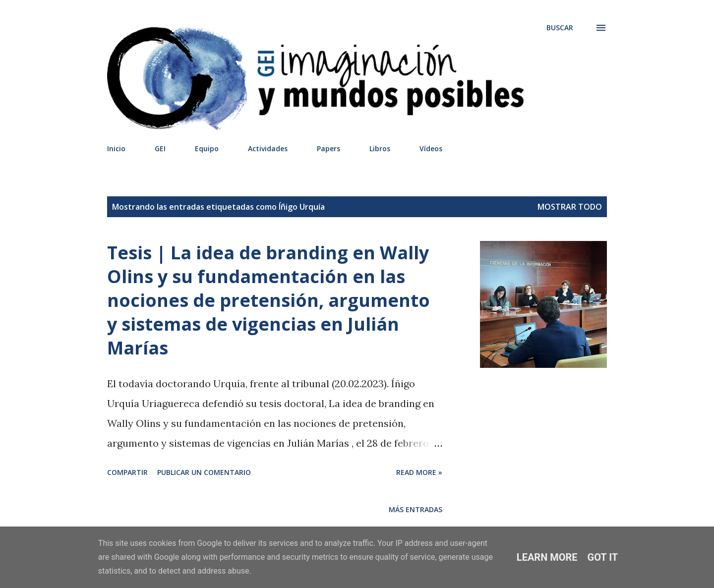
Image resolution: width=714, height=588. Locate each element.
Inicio (116, 148)
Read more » (419, 472)
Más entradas (416, 509)
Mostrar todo (570, 207)
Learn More (547, 557)
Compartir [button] (127, 472)
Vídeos (431, 148)
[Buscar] (560, 28)
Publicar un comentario (204, 472)
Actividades (268, 148)
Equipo (207, 148)
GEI (160, 148)
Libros (380, 148)
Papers (328, 148)
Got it (603, 557)
